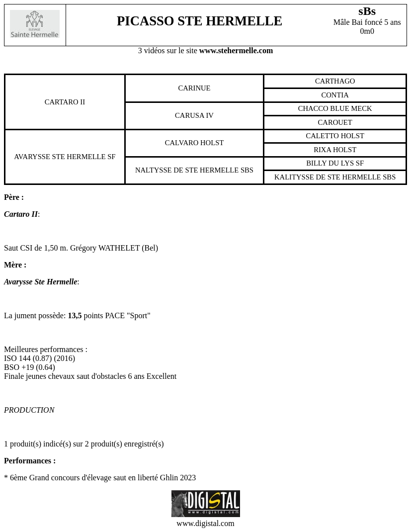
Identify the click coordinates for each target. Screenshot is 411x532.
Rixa (322, 150)
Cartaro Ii (65, 102)
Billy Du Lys (330, 163)
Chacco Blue (324, 108)
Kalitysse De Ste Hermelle (328, 177)
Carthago (335, 81)
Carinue (194, 88)
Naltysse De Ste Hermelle (187, 170)
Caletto (322, 136)
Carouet (335, 122)
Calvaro (182, 143)
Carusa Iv (194, 115)
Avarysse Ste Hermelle (60, 157)
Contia (335, 95)
